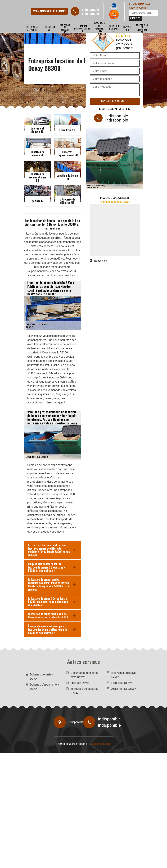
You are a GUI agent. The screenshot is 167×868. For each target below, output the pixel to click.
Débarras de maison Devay (42, 677)
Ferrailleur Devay (121, 683)
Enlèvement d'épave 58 (32, 28)
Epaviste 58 (128, 28)
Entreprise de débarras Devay (84, 691)
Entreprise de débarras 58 (142, 28)
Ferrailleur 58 (49, 28)
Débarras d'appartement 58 (82, 28)
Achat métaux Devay (124, 689)
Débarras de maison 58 (65, 28)
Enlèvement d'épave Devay (123, 675)
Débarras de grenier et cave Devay (84, 675)
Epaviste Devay (80, 683)
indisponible (90, 9)
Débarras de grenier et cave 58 (100, 28)
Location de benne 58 (114, 28)
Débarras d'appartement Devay (44, 687)
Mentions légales (100, 744)
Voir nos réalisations (49, 11)
